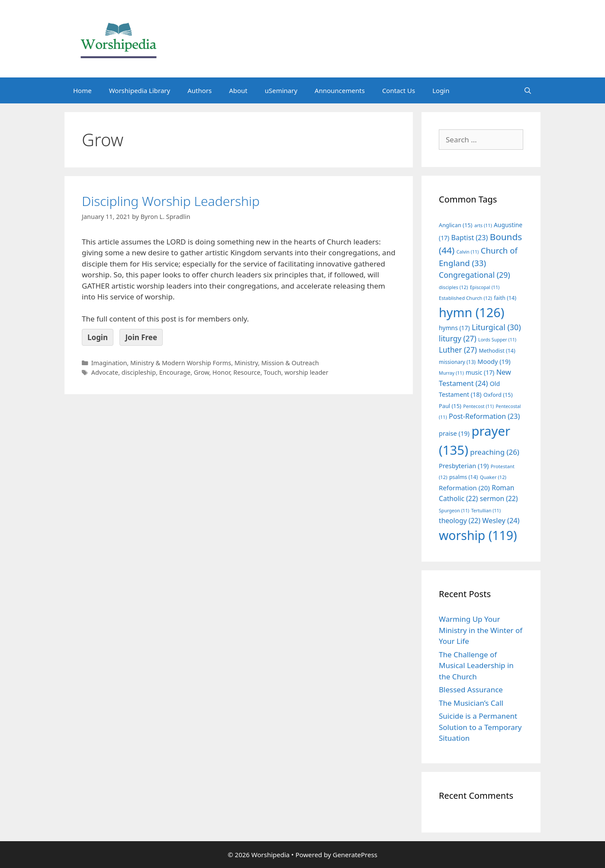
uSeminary (281, 90)
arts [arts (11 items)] (483, 225)
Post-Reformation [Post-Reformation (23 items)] (484, 416)
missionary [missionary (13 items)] (457, 362)
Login (441, 90)
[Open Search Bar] (528, 90)
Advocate (105, 372)
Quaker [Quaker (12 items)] (493, 477)
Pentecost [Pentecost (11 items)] (478, 406)
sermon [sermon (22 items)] (499, 498)
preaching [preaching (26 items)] (495, 452)
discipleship (139, 372)
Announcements (340, 90)
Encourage (175, 372)
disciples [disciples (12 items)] (453, 287)
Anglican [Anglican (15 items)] (455, 225)
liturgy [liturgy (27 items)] (458, 339)
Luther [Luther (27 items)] (458, 350)
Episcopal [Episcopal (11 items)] (485, 287)
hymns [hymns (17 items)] (454, 328)
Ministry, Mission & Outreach (277, 363)
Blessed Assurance (471, 690)
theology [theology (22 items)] (460, 521)
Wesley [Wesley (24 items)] (501, 521)
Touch (272, 372)
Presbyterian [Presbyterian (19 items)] (464, 466)
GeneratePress (355, 855)
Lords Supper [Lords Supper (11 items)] (497, 340)
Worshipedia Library (140, 90)
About (238, 90)
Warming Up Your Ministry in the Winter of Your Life (481, 630)
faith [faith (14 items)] (505, 298)
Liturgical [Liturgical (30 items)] (496, 327)
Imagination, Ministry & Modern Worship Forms (161, 363)
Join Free (141, 337)
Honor (221, 372)
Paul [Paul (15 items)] (450, 406)
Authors (200, 90)
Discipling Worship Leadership (171, 201)
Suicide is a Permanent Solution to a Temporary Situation (480, 727)
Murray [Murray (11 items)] (451, 373)
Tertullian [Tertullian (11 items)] (486, 511)
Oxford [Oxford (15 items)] (498, 395)
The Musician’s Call (471, 703)
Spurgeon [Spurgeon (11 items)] (454, 511)
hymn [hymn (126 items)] (471, 312)
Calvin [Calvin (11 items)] (468, 252)
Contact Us (399, 90)
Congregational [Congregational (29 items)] (475, 275)
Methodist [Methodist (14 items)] (497, 351)
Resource (247, 372)
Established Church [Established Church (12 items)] (465, 298)
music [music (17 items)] (480, 372)
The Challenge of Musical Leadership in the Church (476, 665)
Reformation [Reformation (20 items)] (464, 488)
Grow (201, 372)
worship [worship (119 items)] (478, 535)
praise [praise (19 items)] (454, 433)
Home (82, 90)
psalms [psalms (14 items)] (463, 477)
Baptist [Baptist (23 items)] (470, 238)
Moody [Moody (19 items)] (494, 361)
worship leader (306, 372)
